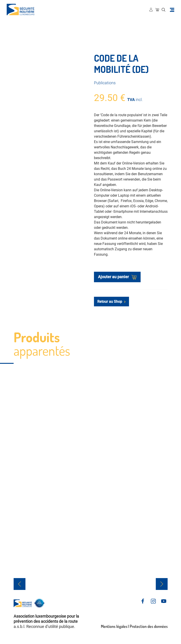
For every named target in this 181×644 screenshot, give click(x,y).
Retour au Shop (111, 302)
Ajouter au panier (117, 277)
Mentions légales (114, 626)
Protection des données (149, 626)
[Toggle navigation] (172, 9)
